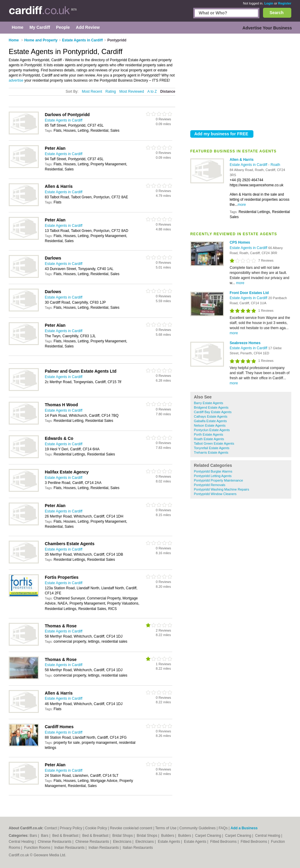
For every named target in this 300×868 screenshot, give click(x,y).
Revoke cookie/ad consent (131, 828)
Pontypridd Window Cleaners (215, 494)
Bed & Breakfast (66, 836)
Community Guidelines (198, 828)
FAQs (223, 828)
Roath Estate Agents (209, 439)
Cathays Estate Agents (211, 416)
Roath (275, 165)
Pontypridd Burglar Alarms (213, 471)
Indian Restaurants (70, 848)
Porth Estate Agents (208, 434)
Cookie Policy (96, 828)
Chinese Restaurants (55, 842)
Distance (168, 92)
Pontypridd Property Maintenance (218, 480)
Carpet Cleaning (209, 836)
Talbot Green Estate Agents (214, 443)
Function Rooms (38, 848)
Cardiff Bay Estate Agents (213, 412)
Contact (51, 828)
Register (285, 3)
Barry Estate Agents (208, 403)
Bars (34, 836)
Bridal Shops (123, 836)
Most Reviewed (132, 92)
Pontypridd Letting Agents (213, 476)
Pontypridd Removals (210, 485)
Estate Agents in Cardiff (249, 165)
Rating (111, 92)
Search (277, 13)
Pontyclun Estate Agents (212, 430)
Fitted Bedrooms (224, 842)
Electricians (123, 842)
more (242, 205)
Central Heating (268, 836)
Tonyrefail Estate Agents (212, 448)
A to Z (152, 92)
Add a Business (244, 828)
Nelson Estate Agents (210, 425)
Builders (168, 836)
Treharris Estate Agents (211, 452)
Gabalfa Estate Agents (210, 421)
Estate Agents (169, 842)
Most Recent (92, 92)
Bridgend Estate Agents (211, 407)
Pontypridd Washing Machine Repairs (222, 489)
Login (269, 3)
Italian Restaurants (138, 848)
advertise (16, 80)
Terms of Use (166, 828)
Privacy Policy (71, 828)
